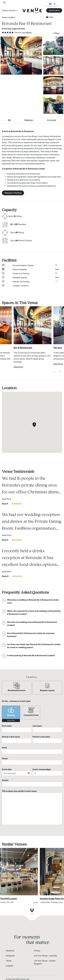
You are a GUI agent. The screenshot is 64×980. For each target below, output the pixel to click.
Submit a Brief (54, 10)
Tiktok (9, 961)
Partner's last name (47, 739)
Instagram (10, 956)
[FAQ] (32, 601)
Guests (32, 783)
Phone (32, 761)
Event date (17, 772)
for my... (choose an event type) (16, 701)
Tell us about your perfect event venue (32, 807)
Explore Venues (9, 10)
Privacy (37, 951)
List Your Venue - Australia (45, 956)
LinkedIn (10, 966)
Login (50, 17)
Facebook (10, 951)
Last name (47, 728)
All (9, 120)
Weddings (29, 120)
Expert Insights (9, 17)
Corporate (51, 120)
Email (32, 750)
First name (17, 728)
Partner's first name (17, 739)
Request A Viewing (13, 193)
